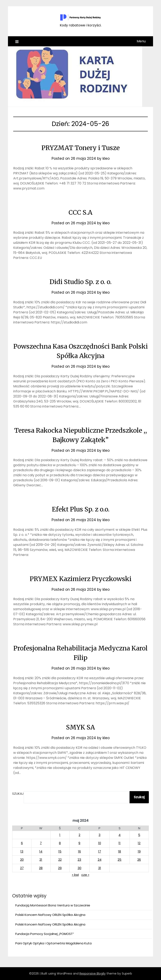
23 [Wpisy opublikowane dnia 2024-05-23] (79, 860)
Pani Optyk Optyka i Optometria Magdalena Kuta (53, 943)
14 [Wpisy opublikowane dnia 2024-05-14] (41, 851)
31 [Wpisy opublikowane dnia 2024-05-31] (100, 868)
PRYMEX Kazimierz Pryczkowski (81, 579)
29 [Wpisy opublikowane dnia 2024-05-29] (60, 868)
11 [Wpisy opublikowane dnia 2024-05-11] (119, 843)
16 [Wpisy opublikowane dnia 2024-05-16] (79, 851)
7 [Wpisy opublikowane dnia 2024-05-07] (41, 843)
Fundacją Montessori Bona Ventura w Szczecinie (53, 905)
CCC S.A (80, 212)
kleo (106, 158)
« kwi (75, 875)
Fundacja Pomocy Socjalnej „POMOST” (45, 934)
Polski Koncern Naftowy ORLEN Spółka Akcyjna (50, 915)
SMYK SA (80, 727)
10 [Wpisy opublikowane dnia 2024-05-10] (100, 843)
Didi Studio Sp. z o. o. (80, 282)
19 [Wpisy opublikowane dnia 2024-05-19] (139, 851)
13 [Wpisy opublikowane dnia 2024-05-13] (22, 851)
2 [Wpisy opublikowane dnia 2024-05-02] (79, 835)
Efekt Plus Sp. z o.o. (81, 509)
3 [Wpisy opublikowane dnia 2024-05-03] (99, 835)
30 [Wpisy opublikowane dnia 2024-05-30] (79, 868)
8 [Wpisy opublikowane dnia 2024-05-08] (60, 843)
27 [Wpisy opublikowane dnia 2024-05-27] (22, 868)
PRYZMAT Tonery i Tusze (81, 148)
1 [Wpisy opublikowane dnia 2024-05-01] (60, 835)
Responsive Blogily (93, 974)
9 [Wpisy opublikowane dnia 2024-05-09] (79, 843)
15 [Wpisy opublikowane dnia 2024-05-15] (60, 851)
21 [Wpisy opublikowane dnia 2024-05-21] (41, 860)
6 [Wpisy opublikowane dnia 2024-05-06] (22, 843)
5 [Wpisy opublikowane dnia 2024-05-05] (139, 835)
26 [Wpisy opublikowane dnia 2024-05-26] (139, 860)
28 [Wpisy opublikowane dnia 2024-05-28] (41, 868)
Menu (141, 41)
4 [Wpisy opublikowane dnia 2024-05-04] (119, 835)
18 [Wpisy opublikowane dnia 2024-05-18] (119, 851)
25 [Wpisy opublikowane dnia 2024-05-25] (119, 860)
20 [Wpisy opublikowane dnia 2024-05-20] (22, 860)
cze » (85, 875)
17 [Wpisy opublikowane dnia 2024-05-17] (100, 851)
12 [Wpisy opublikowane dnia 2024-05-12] (139, 843)
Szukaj (18, 794)
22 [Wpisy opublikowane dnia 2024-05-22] (60, 860)
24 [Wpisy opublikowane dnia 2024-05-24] (100, 860)
